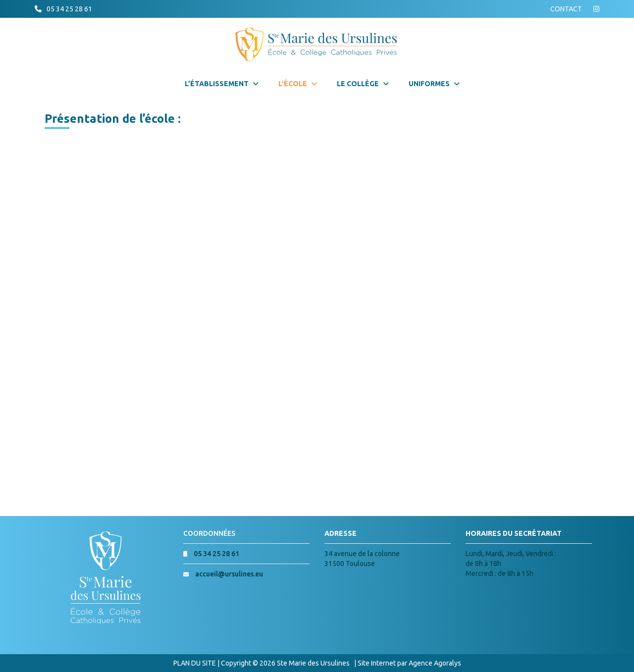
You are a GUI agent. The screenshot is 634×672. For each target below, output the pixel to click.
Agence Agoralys (435, 663)
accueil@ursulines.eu (229, 574)
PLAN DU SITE (195, 663)
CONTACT (566, 9)
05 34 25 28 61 (69, 9)
